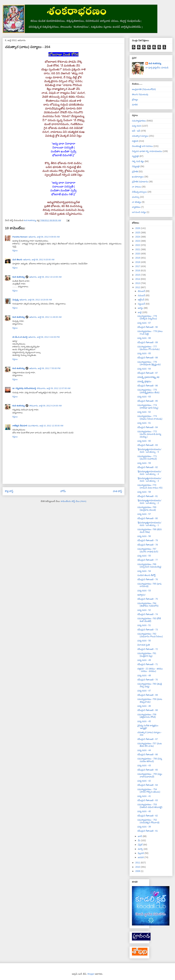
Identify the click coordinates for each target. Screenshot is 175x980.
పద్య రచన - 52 (144, 610)
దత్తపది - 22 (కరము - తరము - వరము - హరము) (150, 670)
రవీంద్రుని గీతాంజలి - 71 (148, 664)
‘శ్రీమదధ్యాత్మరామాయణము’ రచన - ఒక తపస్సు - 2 (149, 502)
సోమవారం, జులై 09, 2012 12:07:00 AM (54, 388)
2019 (138, 258)
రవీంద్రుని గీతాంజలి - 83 (148, 445)
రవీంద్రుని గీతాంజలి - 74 (148, 614)
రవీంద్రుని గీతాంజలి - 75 (148, 599)
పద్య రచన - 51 (144, 625)
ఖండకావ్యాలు (138, 177)
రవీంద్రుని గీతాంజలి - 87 (148, 373)
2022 (138, 245)
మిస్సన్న (15, 300)
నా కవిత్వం (137, 202)
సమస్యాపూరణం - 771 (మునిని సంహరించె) (147, 458)
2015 (138, 275)
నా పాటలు (137, 187)
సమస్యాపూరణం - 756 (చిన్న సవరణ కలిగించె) (150, 760)
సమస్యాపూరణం (139, 121)
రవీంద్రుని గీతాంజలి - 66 (148, 754)
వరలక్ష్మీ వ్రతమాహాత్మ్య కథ (148, 377)
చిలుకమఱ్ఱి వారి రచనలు (142, 146)
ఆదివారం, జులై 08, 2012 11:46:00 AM (45, 317)
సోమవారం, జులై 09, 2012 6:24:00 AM (46, 406)
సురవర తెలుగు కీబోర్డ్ (146, 575)
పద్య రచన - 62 (144, 412)
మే (139, 840)
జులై (140, 312)
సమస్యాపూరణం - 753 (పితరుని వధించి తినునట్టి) (150, 806)
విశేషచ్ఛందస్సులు (139, 192)
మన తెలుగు (17, 260)
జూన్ (140, 836)
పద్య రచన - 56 (144, 536)
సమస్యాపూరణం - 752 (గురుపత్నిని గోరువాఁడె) (148, 821)
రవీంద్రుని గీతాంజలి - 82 (148, 467)
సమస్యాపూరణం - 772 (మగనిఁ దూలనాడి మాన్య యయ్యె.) (149, 434)
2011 (138, 863)
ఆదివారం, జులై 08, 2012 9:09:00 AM (44, 237)
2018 (138, 262)
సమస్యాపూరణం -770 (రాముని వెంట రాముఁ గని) (150, 486)
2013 (138, 283)
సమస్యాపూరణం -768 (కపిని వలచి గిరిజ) (150, 531)
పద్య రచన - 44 (144, 750)
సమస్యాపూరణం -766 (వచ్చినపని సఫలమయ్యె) (149, 566)
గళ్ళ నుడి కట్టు (138, 161)
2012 (138, 287)
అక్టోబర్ (141, 300)
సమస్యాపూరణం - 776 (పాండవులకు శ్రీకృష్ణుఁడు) (149, 363)
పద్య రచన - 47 (144, 691)
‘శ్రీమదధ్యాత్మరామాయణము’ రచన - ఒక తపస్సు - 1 (149, 524)
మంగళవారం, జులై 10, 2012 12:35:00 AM (46, 426)
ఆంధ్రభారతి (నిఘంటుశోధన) (144, 89)
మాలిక (135, 105)
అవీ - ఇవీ (136, 131)
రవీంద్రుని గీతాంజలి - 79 (148, 540)
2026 (138, 228)
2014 (138, 279)
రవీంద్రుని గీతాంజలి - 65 (148, 770)
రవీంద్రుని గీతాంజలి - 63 (148, 800)
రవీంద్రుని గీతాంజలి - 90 (148, 327)
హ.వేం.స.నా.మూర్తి (20, 337)
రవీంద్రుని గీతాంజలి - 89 (148, 342)
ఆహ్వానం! (141, 595)
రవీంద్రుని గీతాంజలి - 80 (148, 518)
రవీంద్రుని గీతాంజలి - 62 (148, 816)
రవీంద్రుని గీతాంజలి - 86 (148, 386)
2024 (138, 237)
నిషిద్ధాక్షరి (136, 166)
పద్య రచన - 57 (144, 514)
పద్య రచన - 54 (144, 571)
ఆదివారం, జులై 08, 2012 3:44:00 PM (44, 337)
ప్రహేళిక (135, 171)
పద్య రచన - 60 (144, 441)
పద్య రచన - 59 (144, 463)
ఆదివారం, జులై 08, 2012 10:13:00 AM (45, 277)
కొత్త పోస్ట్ (9, 491)
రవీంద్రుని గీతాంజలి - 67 (148, 739)
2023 (138, 241)
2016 (138, 270)
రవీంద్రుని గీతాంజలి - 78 (148, 545)
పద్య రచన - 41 (144, 796)
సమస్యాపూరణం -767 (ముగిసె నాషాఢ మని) (148, 550)
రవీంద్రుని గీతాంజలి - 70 (148, 680)
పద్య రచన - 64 (144, 369)
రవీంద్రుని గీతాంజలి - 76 (148, 579)
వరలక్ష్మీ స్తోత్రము (144, 381)
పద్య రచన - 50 (144, 641)
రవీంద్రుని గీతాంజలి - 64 (148, 785)
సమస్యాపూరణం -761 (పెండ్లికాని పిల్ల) (147, 655)
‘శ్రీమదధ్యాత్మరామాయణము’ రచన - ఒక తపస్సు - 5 (149, 451)
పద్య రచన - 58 (144, 492)
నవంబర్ (142, 295)
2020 (138, 254)
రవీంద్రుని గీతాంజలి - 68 (148, 710)
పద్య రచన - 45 (144, 721)
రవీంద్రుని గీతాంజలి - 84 (148, 427)
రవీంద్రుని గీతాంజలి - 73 (148, 630)
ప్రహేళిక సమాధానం (140, 182)
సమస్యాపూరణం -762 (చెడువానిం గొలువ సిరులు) (150, 635)
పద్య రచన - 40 (144, 811)
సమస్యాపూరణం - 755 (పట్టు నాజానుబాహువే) (150, 775)
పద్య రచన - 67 (144, 323)
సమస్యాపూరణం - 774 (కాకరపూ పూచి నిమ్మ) (148, 406)
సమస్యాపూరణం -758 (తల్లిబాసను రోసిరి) (147, 716)
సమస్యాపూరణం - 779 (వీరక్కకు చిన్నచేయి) (147, 317)
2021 (138, 249)
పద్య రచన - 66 (144, 338)
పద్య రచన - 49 (144, 660)
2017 (138, 266)
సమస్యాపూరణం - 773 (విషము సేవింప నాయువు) (150, 417)
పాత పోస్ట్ (117, 491)
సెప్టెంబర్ (142, 304)
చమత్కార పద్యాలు (140, 136)
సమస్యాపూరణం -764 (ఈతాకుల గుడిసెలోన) (148, 605)
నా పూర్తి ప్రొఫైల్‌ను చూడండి (157, 68)
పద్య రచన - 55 (144, 556)
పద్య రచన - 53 (144, 591)
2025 (138, 233)
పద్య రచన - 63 (144, 397)
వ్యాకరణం (136, 207)
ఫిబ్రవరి (141, 853)
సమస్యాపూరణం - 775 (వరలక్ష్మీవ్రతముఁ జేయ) (148, 391)
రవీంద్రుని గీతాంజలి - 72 (148, 649)
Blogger (91, 974)
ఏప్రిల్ (140, 845)
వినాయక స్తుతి (144, 645)
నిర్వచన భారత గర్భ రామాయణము (147, 151)
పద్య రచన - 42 (144, 781)
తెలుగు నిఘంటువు (140, 94)
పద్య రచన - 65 (144, 353)
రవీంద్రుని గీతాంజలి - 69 (148, 695)
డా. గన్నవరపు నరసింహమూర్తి (24, 388)
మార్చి (141, 849)
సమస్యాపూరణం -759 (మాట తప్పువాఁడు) (150, 700)
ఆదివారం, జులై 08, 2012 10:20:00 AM (36, 300)
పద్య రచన (137, 126)
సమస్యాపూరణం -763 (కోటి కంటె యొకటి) (149, 620)
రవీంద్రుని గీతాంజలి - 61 (148, 831)
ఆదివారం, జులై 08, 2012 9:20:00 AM (39, 260)
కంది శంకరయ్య (19, 277)
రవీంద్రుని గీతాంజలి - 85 (148, 401)
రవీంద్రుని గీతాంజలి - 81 (148, 496)
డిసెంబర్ (142, 291)
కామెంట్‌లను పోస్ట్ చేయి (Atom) (74, 501)
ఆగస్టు (141, 308)
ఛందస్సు (136, 197)
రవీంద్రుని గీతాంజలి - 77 (148, 560)
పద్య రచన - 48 (144, 675)
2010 (138, 867)
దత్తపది (135, 141)
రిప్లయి (15, 250)
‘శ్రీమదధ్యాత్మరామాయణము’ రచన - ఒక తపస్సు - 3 (149, 480)
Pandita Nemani (20, 237)
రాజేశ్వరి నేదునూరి (20, 426)
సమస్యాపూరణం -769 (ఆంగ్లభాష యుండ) (147, 509)
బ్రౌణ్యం (135, 99)
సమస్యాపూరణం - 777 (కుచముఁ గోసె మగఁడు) (148, 348)
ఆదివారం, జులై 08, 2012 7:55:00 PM (45, 368)
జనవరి (141, 857)
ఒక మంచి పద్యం (139, 212)
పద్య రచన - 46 (144, 706)
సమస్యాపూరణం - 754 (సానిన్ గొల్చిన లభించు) (149, 791)
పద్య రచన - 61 (144, 423)
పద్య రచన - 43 (144, 765)
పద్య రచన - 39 (144, 827)
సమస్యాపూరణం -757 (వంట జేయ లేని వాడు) (150, 745)
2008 (138, 871)
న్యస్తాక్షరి (135, 156)
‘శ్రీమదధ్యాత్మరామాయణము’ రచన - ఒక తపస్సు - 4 (149, 473)
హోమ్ (63, 491)
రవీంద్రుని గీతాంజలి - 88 (148, 358)
